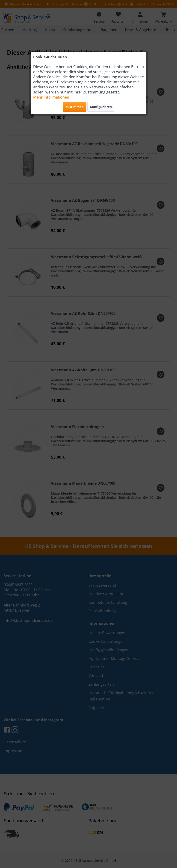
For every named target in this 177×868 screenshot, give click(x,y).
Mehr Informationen (51, 97)
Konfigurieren (101, 107)
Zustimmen (75, 107)
